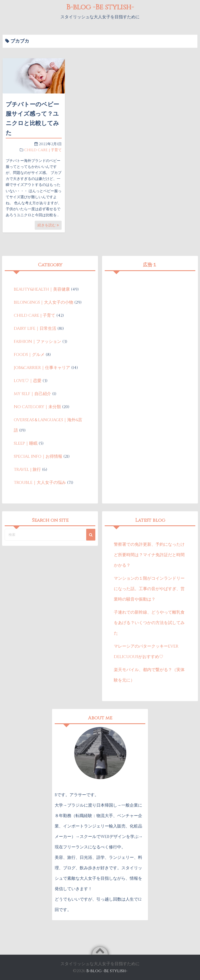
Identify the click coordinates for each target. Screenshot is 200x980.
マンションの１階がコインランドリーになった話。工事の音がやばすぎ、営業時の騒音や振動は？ (149, 589)
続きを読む (48, 225)
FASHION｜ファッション (37, 342)
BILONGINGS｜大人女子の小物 (43, 302)
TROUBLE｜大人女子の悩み (40, 483)
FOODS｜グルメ (29, 355)
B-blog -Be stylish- (100, 7)
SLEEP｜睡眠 (26, 443)
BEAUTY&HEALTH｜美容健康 (42, 289)
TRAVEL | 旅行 (27, 470)
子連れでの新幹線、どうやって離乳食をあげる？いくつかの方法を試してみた (149, 623)
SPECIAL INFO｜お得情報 (38, 456)
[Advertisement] (150, 310)
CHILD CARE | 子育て (43, 150)
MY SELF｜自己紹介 (32, 394)
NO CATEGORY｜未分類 (37, 407)
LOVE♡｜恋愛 (28, 381)
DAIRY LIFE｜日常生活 (35, 328)
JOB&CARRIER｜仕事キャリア (42, 368)
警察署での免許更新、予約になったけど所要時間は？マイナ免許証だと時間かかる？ (149, 555)
